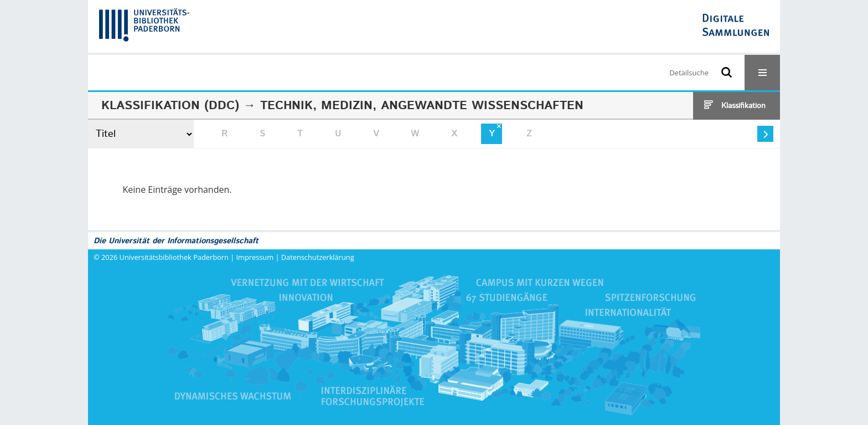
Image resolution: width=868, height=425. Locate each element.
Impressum (255, 257)
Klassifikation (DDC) (170, 106)
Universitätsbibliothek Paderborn (174, 257)
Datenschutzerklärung (318, 257)
